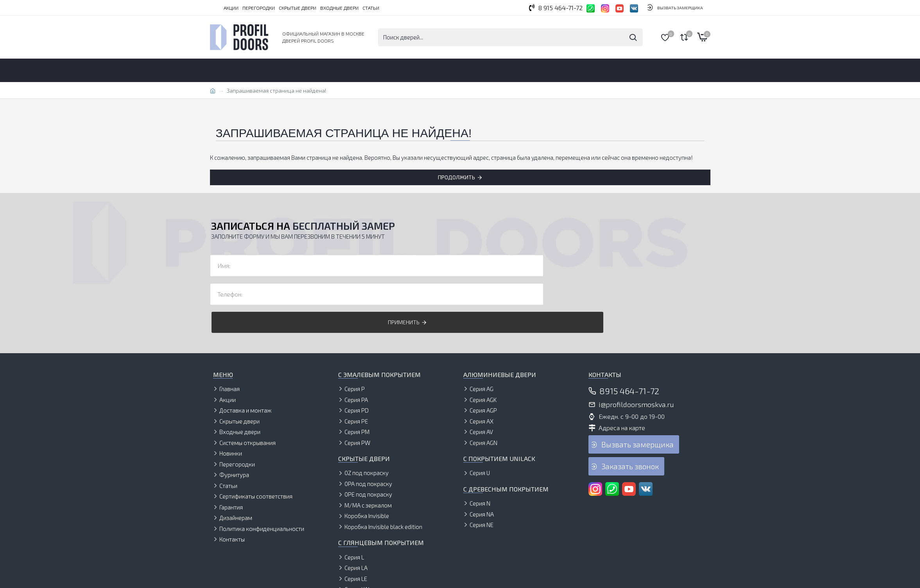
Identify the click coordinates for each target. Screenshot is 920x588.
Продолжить (456, 177)
